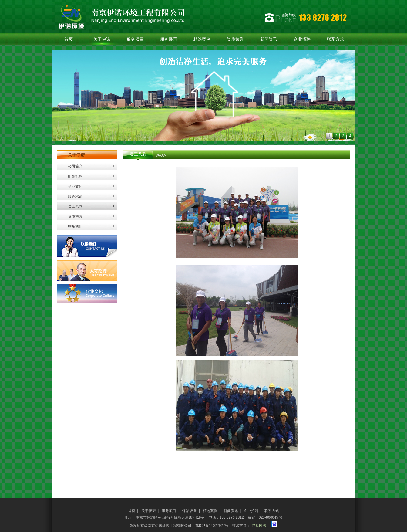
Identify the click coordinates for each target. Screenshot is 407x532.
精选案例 (202, 39)
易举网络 (259, 526)
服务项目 (135, 39)
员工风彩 (75, 206)
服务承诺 (75, 196)
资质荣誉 (235, 39)
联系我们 (75, 226)
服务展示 (169, 39)
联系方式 (335, 39)
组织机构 (75, 176)
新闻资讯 (269, 39)
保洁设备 (190, 511)
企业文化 (75, 186)
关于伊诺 (102, 39)
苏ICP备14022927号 (212, 526)
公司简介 (75, 166)
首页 (69, 39)
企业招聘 (302, 39)
